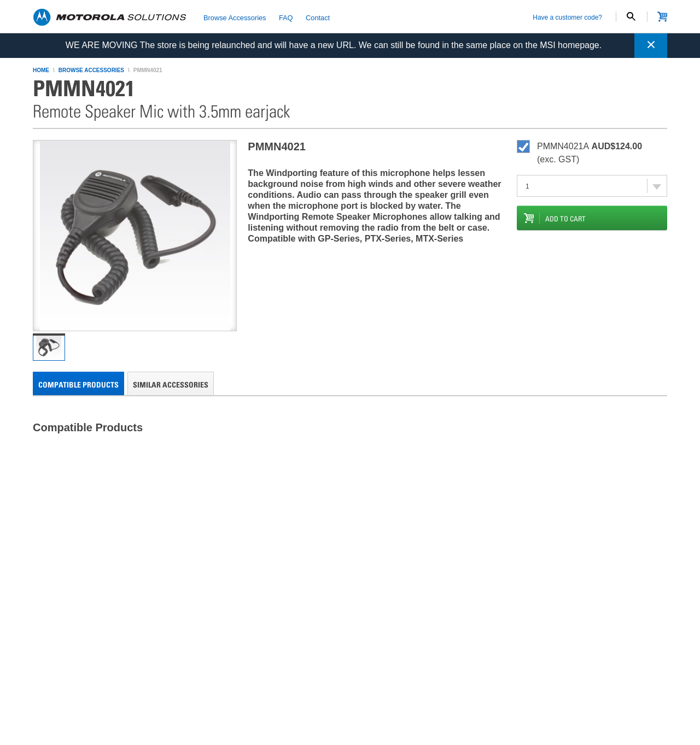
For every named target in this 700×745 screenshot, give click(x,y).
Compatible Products (78, 385)
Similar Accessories (171, 385)
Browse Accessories (235, 17)
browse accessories (91, 70)
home (41, 70)
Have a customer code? (567, 17)
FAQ (286, 17)
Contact (318, 17)
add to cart (565, 219)
